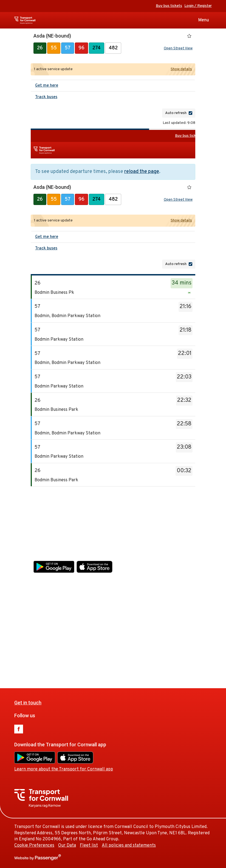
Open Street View (178, 49)
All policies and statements (148, 655)
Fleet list (108, 655)
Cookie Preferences (53, 655)
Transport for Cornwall (35, 20)
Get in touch (47, 512)
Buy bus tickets (169, 6)
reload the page (142, 172)
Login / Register (198, 6)
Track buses (46, 97)
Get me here (47, 86)
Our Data (86, 655)
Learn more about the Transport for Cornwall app (83, 579)
